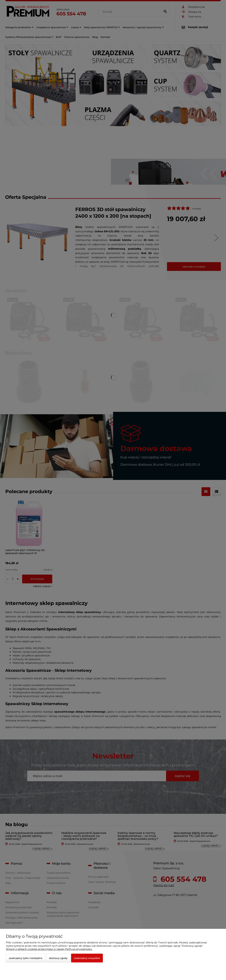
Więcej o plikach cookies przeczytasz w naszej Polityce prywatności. (49, 949)
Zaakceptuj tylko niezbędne (26, 958)
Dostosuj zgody (58, 958)
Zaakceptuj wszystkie (87, 958)
